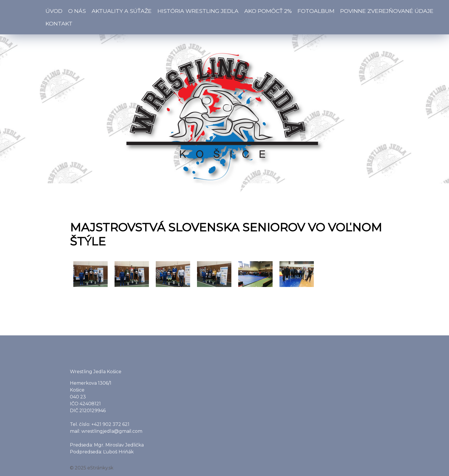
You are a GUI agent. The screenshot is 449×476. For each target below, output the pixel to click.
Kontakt (59, 23)
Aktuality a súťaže (122, 11)
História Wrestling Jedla (198, 11)
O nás (77, 11)
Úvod (54, 11)
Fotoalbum (316, 11)
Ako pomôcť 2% (268, 11)
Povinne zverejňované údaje (387, 11)
